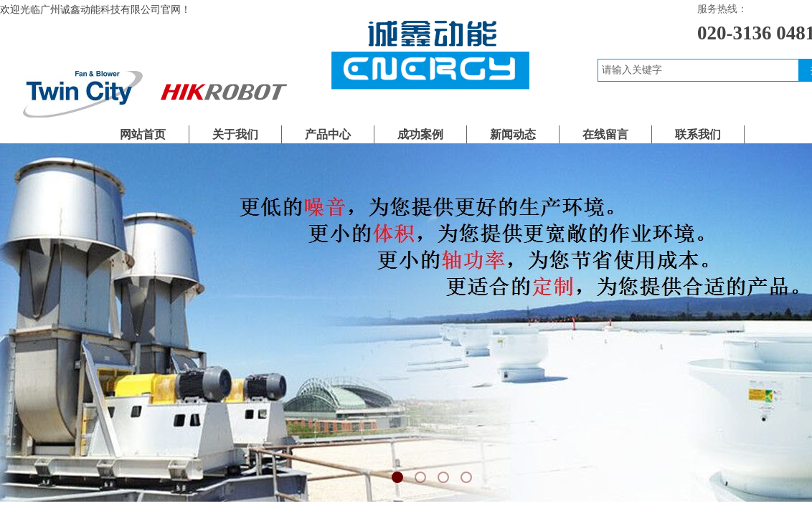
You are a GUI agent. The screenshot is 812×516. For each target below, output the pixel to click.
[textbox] (698, 70)
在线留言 (605, 134)
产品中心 (328, 134)
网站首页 (143, 134)
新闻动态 (513, 134)
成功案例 (420, 134)
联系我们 (698, 134)
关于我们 (235, 134)
